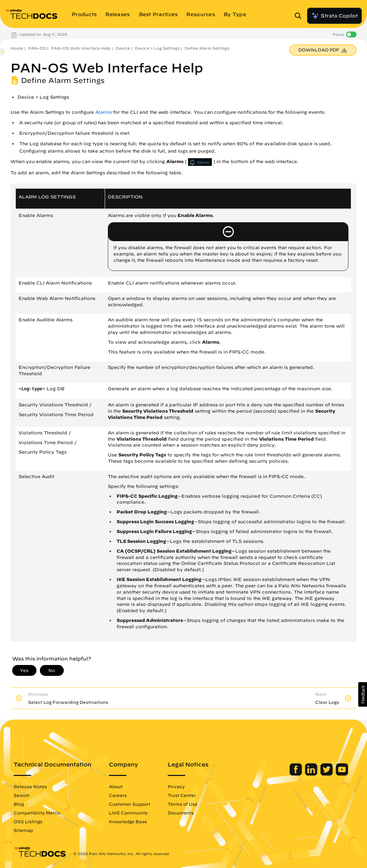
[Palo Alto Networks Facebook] (296, 774)
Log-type (32, 389)
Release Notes (30, 786)
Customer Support (130, 804)
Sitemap (23, 830)
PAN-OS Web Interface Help (81, 48)
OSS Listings (28, 821)
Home (17, 48)
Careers (118, 795)
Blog (19, 804)
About (116, 786)
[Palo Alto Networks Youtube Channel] (342, 774)
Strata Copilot (334, 16)
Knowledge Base (128, 821)
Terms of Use (183, 804)
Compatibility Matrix (37, 813)
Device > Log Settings (157, 48)
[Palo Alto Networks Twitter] (327, 774)
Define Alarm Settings (207, 48)
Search (22, 795)
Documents (181, 813)
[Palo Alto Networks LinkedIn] (312, 774)
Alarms (103, 112)
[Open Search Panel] (300, 16)
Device (123, 48)
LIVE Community (128, 813)
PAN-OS (37, 48)
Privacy (176, 786)
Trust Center (182, 795)
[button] (363, 694)
